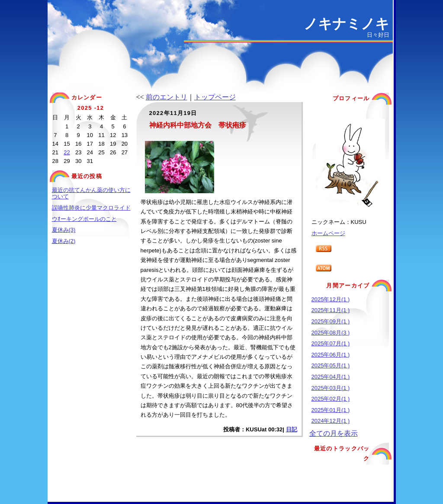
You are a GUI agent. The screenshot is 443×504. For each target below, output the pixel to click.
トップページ (215, 97)
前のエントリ (167, 97)
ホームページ (328, 233)
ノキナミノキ (347, 24)
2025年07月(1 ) (331, 343)
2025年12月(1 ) (331, 299)
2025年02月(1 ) (331, 399)
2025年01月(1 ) (331, 410)
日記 (292, 429)
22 (67, 152)
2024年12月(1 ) (331, 421)
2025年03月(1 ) (331, 388)
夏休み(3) (64, 230)
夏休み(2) (64, 241)
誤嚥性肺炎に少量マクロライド (91, 208)
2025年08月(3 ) (331, 333)
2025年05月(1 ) (331, 365)
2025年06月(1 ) (331, 355)
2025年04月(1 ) (331, 377)
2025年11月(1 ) (331, 310)
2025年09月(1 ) (331, 321)
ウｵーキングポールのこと (84, 219)
